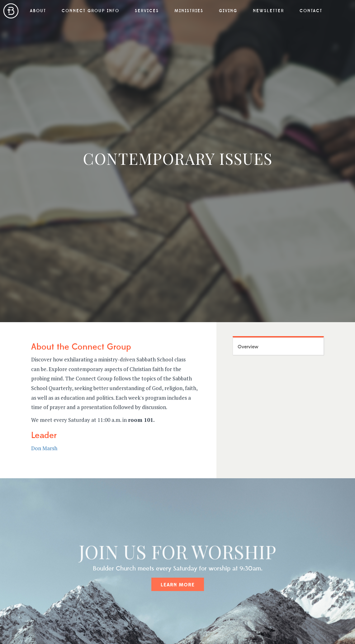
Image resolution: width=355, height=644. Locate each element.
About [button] (38, 11)
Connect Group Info (90, 11)
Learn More (178, 585)
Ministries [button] (189, 11)
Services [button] (147, 11)
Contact (311, 11)
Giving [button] (228, 11)
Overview (248, 347)
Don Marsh (44, 448)
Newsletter (268, 11)
